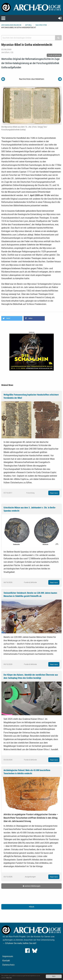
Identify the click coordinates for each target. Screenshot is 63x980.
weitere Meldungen (31, 886)
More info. (9, 978)
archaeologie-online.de (11, 25)
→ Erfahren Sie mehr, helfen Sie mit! (19, 943)
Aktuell (28, 25)
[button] (12, 318)
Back (32, 907)
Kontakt (6, 960)
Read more (54, 493)
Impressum (8, 956)
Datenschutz (8, 965)
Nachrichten (41, 25)
